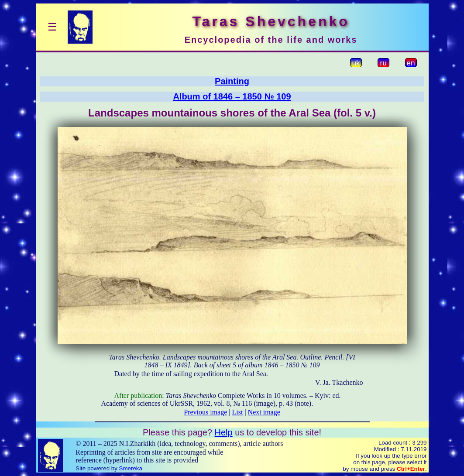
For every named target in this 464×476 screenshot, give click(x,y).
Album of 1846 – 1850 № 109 (232, 96)
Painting (232, 81)
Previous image (205, 412)
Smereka (131, 468)
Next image (264, 412)
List (238, 412)
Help (223, 432)
